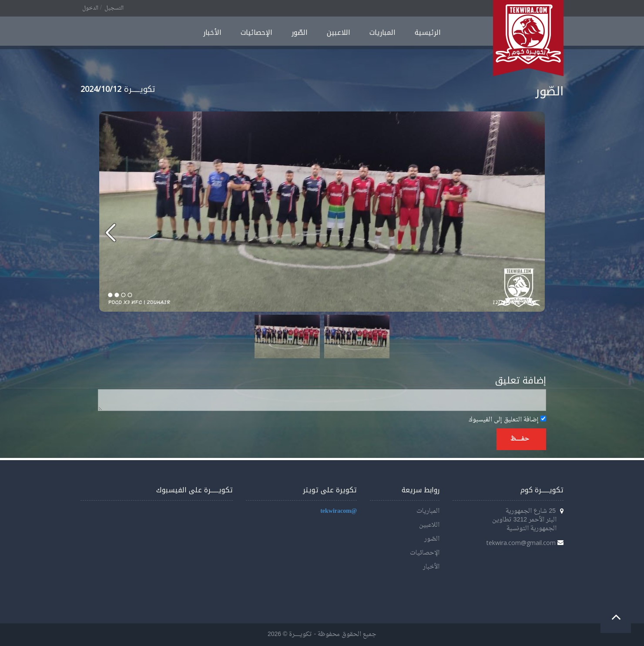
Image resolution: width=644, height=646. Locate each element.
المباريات (382, 32)
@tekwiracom (339, 511)
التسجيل (114, 8)
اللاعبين (339, 32)
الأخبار (212, 32)
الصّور (300, 32)
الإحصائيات (257, 32)
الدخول (90, 8)
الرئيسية (428, 32)
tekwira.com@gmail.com (521, 543)
